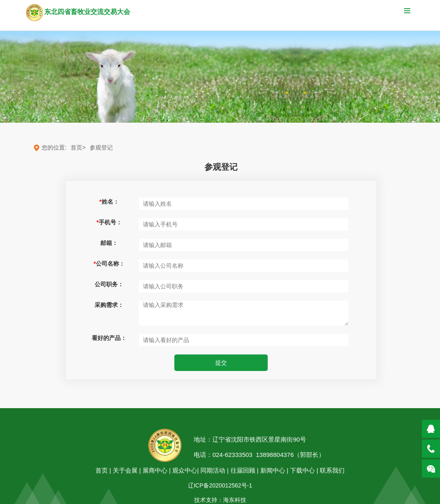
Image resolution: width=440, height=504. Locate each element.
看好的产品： (109, 338)
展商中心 (155, 470)
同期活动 (213, 470)
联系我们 (332, 470)
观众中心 (185, 470)
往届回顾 (244, 470)
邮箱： (109, 243)
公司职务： (109, 284)
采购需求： (109, 305)
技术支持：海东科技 (220, 500)
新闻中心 (273, 470)
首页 (102, 470)
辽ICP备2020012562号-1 (220, 485)
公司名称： (109, 264)
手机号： (109, 222)
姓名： (109, 202)
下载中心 (302, 470)
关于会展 (125, 470)
